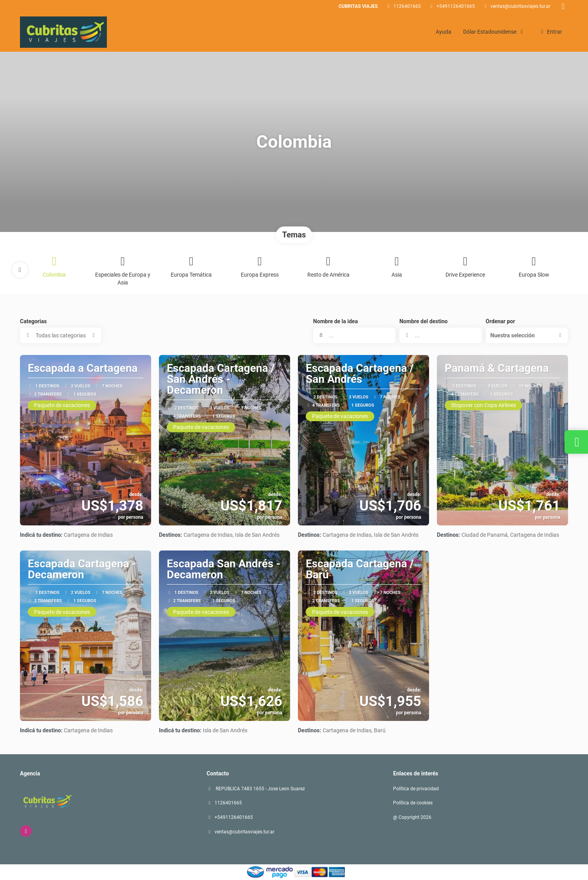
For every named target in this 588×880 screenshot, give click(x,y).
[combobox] (440, 335)
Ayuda (444, 32)
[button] (20, 270)
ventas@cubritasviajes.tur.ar (520, 6)
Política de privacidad (416, 789)
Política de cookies (413, 803)
